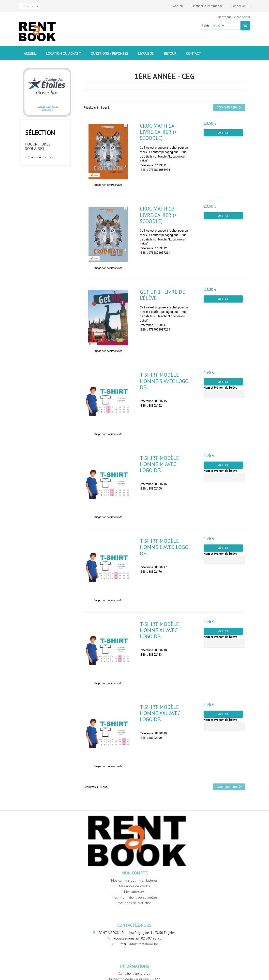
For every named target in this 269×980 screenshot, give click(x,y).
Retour (170, 53)
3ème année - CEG (41, 176)
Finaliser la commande (207, 6)
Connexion (239, 6)
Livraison (146, 53)
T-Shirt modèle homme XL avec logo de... (159, 630)
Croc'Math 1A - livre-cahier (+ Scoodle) (158, 132)
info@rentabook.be (144, 944)
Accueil (178, 6)
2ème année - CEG (41, 166)
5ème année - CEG (41, 195)
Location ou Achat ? (64, 53)
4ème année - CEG (41, 185)
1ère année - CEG (41, 157)
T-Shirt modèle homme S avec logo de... (164, 381)
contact (194, 53)
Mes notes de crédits (134, 886)
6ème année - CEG (41, 205)
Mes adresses (134, 892)
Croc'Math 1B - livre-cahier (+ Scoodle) (158, 215)
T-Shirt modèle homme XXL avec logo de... (160, 713)
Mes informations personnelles (134, 897)
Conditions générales (134, 973)
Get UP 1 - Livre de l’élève (162, 295)
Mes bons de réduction (134, 903)
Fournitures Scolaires (38, 145)
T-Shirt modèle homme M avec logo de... (159, 464)
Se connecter (241, 17)
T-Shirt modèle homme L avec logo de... (164, 547)
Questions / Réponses (109, 53)
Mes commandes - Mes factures (134, 880)
